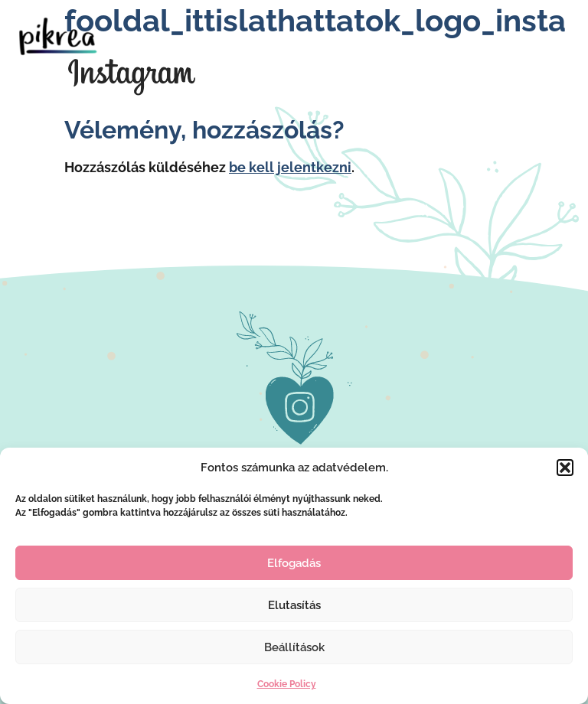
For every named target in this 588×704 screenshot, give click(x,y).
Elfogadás (294, 563)
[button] (565, 468)
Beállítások (294, 647)
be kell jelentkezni (290, 167)
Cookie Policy (287, 684)
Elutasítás (294, 605)
